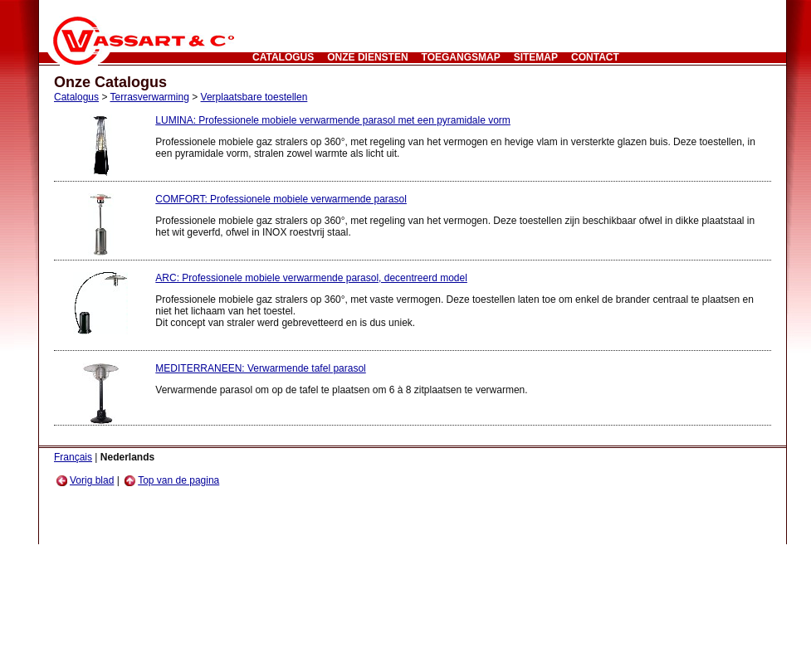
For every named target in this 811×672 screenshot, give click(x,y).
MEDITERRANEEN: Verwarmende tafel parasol (260, 368)
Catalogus (283, 57)
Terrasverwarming (150, 97)
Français (73, 457)
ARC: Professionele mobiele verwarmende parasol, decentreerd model (311, 278)
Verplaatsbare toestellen (254, 97)
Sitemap (536, 57)
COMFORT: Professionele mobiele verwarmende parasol (281, 199)
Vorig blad (85, 480)
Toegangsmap (461, 57)
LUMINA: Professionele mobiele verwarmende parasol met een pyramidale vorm (333, 120)
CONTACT (595, 57)
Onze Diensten (367, 57)
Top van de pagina (172, 480)
